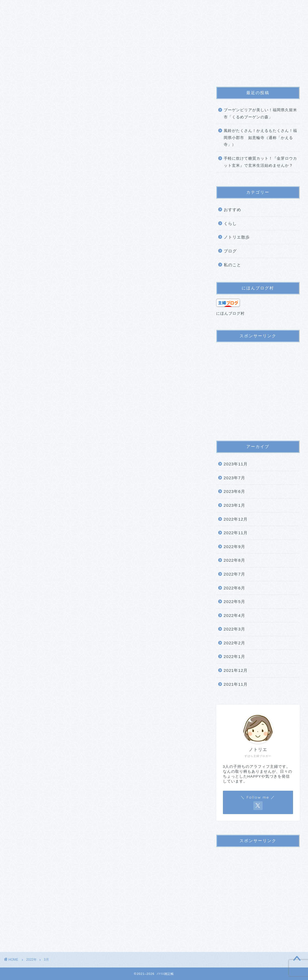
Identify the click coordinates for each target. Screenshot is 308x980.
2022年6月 (234, 588)
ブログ (230, 251)
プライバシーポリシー (129, 7)
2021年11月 (236, 684)
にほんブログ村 (230, 313)
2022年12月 (236, 519)
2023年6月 (234, 491)
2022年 (31, 960)
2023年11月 (236, 464)
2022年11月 (236, 533)
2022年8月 (234, 560)
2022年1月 (234, 656)
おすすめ (232, 210)
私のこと (232, 265)
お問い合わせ (173, 7)
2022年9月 (234, 547)
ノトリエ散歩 (237, 237)
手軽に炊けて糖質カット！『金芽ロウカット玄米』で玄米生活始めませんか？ (260, 162)
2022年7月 (234, 574)
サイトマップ (85, 7)
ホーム (18, 7)
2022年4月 (234, 615)
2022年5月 (234, 602)
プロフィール (49, 7)
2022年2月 (234, 643)
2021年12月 (236, 670)
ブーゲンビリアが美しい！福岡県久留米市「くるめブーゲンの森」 (260, 114)
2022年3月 (234, 629)
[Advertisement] (258, 389)
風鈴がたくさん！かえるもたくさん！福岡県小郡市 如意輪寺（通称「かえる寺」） (260, 138)
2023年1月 (234, 505)
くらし (230, 223)
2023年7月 (234, 478)
